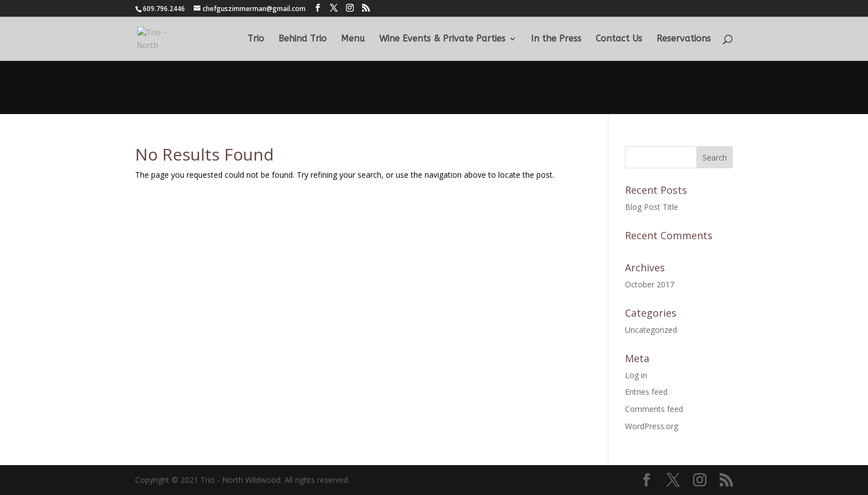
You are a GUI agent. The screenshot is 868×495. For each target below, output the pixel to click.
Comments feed (654, 409)
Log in (636, 375)
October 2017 (650, 284)
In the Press (556, 39)
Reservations (684, 39)
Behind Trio (303, 39)
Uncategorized (651, 330)
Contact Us (619, 39)
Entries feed (646, 392)
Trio (256, 39)
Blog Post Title (652, 207)
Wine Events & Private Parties (442, 39)
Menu (353, 39)
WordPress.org (652, 426)
